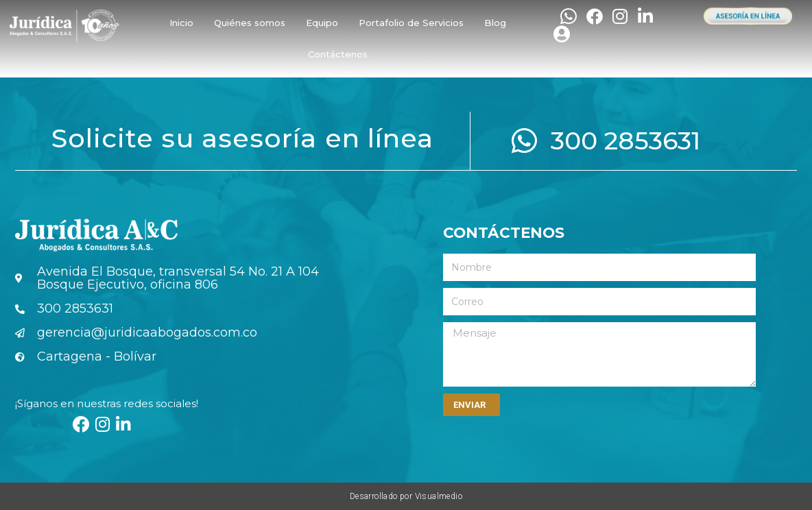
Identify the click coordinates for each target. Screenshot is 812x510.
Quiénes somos (250, 23)
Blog (495, 23)
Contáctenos (338, 54)
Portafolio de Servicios (411, 23)
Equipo (322, 23)
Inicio (181, 23)
